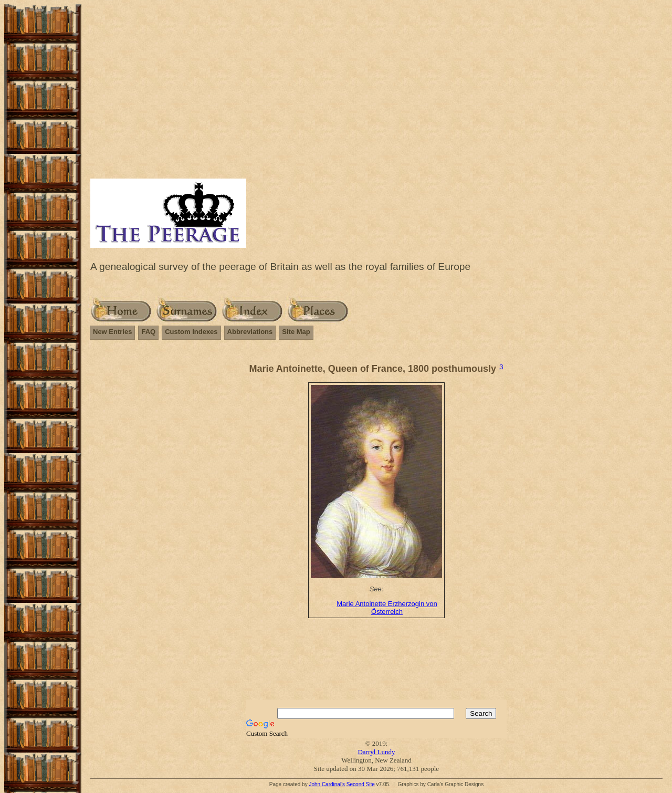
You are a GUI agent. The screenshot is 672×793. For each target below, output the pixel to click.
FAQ (148, 332)
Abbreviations (250, 332)
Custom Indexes (191, 332)
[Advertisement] (376, 97)
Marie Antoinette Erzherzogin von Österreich (387, 608)
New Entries (112, 332)
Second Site (361, 784)
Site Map (296, 332)
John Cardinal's (327, 784)
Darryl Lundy (376, 752)
